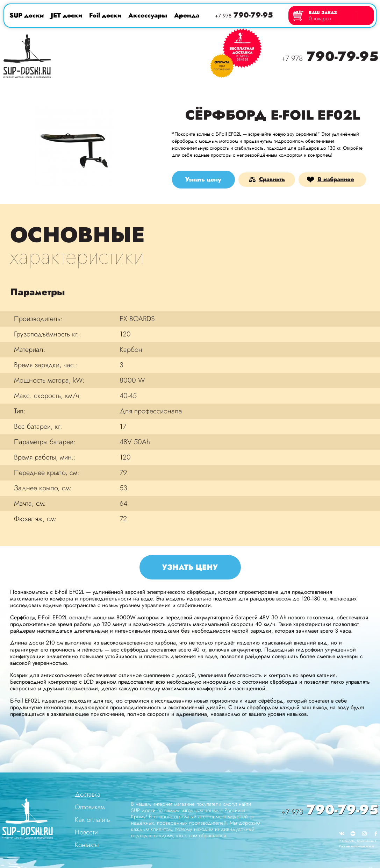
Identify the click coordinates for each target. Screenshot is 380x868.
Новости (86, 832)
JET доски (66, 15)
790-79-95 (244, 16)
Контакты (87, 845)
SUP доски (27, 15)
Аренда (187, 15)
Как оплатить (92, 820)
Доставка (88, 794)
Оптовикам (90, 807)
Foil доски (105, 15)
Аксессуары (148, 15)
